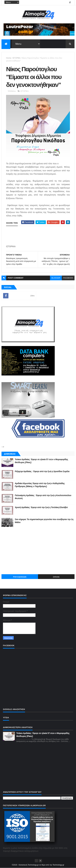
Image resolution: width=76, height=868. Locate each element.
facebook (68, 278)
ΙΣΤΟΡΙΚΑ (17, 58)
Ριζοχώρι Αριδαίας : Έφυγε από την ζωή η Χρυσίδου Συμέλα (42, 471)
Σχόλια (56, 577)
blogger (56, 278)
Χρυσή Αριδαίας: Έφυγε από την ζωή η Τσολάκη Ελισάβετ (41, 507)
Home (9, 58)
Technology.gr (58, 865)
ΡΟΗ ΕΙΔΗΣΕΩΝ (20, 577)
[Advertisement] (38, 551)
